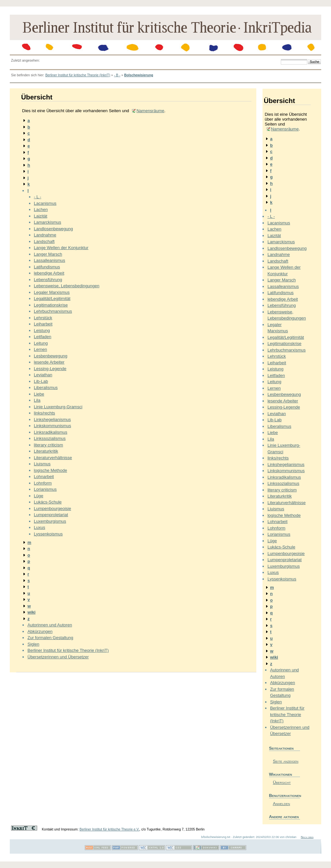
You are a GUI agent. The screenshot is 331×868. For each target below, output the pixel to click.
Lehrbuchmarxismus (53, 311)
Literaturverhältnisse (53, 458)
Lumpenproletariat (51, 515)
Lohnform (43, 483)
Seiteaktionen (281, 748)
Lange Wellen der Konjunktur (61, 248)
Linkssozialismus (50, 438)
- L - (38, 197)
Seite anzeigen (286, 761)
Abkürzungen (40, 631)
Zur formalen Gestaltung (50, 638)
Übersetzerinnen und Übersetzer (58, 657)
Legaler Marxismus (52, 292)
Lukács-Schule (48, 502)
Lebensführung (48, 280)
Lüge (39, 496)
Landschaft (44, 241)
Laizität (41, 216)
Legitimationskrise (51, 305)
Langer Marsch (48, 254)
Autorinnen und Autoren (50, 625)
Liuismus (42, 464)
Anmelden (282, 804)
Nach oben (307, 837)
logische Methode (51, 470)
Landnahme (45, 235)
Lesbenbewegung (51, 356)
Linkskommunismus (53, 426)
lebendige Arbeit (49, 273)
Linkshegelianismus (52, 419)
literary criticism (49, 445)
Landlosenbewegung (53, 229)
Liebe (39, 394)
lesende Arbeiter (49, 362)
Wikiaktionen (281, 774)
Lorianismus (45, 489)
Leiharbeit (43, 324)
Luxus (40, 527)
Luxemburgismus (50, 521)
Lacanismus (45, 203)
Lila (37, 400)
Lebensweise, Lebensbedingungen (67, 286)
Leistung (42, 330)
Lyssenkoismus (48, 534)
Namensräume (150, 111)
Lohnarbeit (44, 477)
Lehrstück (43, 318)
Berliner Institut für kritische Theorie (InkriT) (78, 75)
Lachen (41, 210)
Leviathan (43, 375)
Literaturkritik (46, 451)
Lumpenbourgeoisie (53, 509)
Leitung (41, 343)
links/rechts (45, 413)
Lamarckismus (48, 222)
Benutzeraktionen (285, 795)
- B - (117, 75)
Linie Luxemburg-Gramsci (58, 407)
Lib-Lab (41, 381)
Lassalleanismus (50, 260)
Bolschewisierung (139, 75)
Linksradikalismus (51, 432)
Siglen (33, 644)
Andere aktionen (284, 817)
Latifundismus (47, 267)
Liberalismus (46, 388)
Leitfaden (43, 337)
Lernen (40, 349)
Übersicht (282, 782)
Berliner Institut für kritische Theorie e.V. (110, 829)
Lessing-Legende (50, 369)
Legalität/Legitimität (52, 299)
